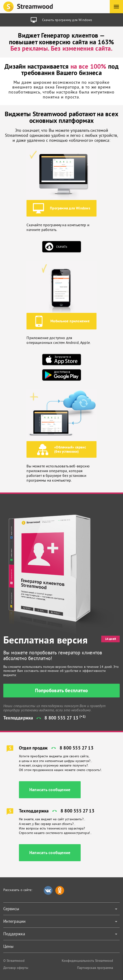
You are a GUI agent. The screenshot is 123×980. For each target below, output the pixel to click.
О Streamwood (14, 961)
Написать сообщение (50, 790)
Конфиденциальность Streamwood (87, 961)
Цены (8, 946)
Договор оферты (16, 968)
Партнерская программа (95, 968)
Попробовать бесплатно (61, 690)
